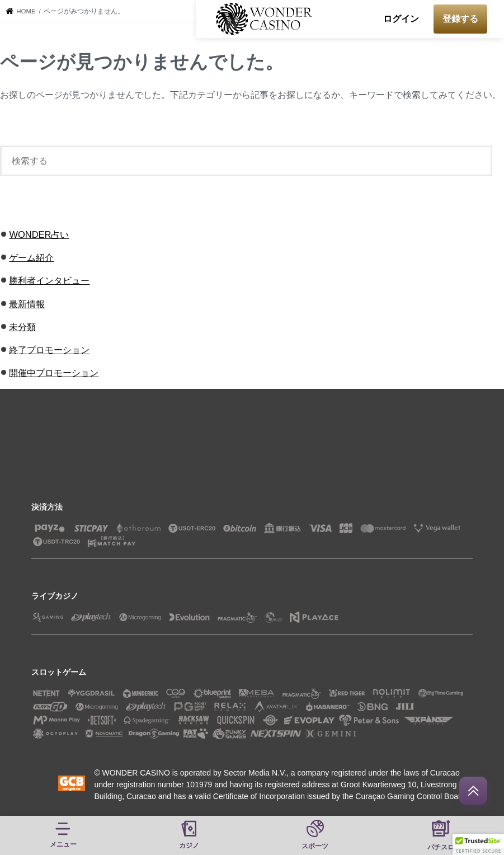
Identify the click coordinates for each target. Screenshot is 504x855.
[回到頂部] (473, 791)
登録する (460, 19)
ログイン (401, 19)
